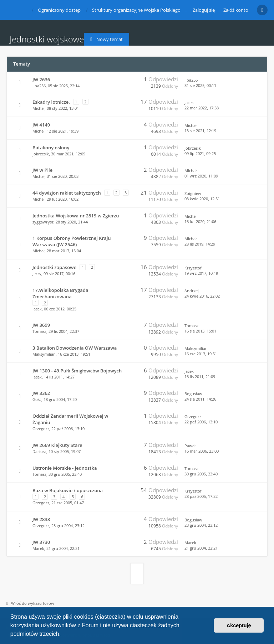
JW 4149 (41, 125)
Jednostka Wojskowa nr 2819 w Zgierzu (76, 216)
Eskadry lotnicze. (51, 102)
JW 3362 (41, 393)
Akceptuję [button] (239, 625)
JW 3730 (41, 542)
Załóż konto (236, 10)
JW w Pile (42, 170)
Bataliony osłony (51, 148)
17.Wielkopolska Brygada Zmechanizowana (60, 293)
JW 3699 (41, 325)
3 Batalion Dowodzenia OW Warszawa (75, 348)
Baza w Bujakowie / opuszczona (68, 490)
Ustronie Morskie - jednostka (65, 468)
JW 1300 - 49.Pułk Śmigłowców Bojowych (77, 371)
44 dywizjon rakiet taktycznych (67, 193)
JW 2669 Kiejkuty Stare (57, 445)
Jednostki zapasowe (54, 267)
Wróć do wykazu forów (30, 603)
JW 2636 (41, 79)
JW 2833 (41, 519)
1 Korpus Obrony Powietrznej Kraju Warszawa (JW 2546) (72, 241)
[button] (64, 635)
